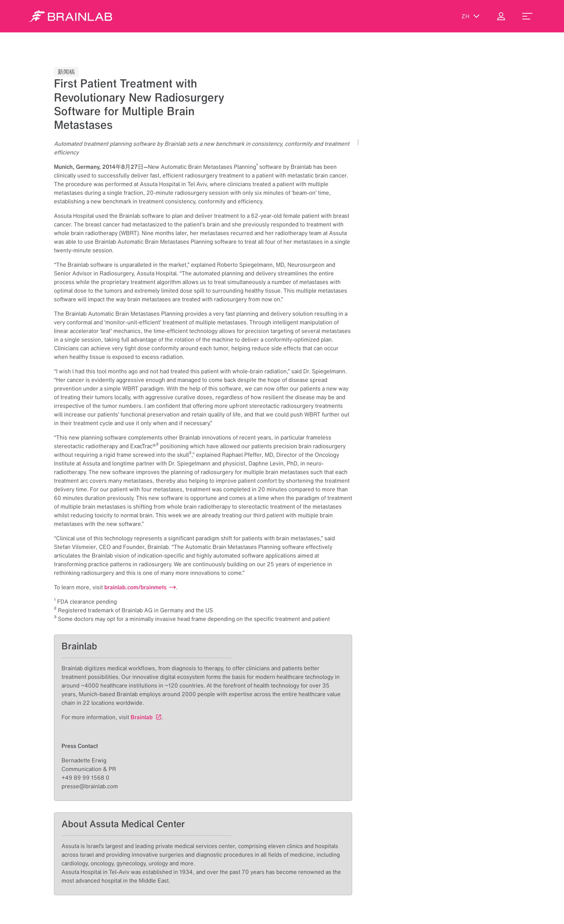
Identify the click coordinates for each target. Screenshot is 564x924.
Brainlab (142, 717)
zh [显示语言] (471, 16)
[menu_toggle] (527, 16)
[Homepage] (70, 16)
